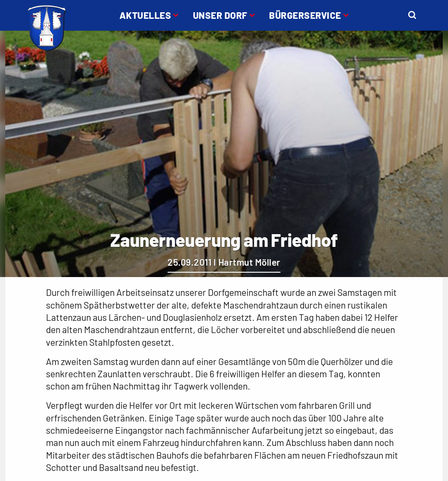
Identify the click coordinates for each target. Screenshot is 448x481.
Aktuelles (145, 15)
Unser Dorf (220, 15)
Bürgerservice (305, 15)
